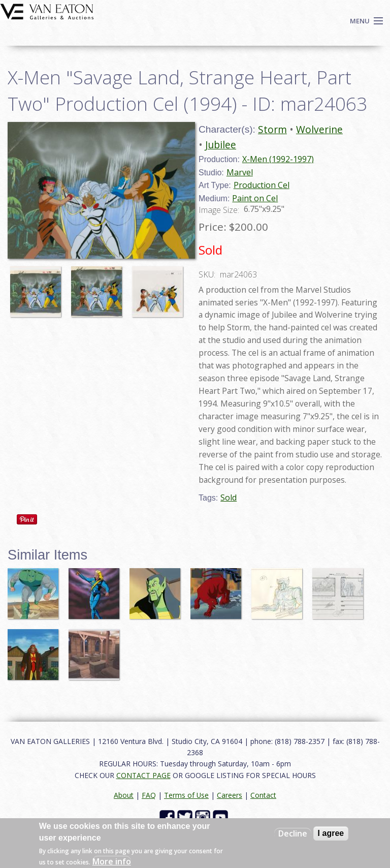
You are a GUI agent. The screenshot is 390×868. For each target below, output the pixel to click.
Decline (293, 833)
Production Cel (262, 185)
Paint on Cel (255, 198)
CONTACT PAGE (143, 775)
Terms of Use (186, 795)
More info (112, 861)
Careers (230, 795)
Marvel (240, 172)
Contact (263, 795)
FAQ (149, 795)
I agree (331, 833)
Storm (272, 129)
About (124, 795)
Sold (229, 498)
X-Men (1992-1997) (278, 159)
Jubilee (221, 145)
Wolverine (319, 129)
